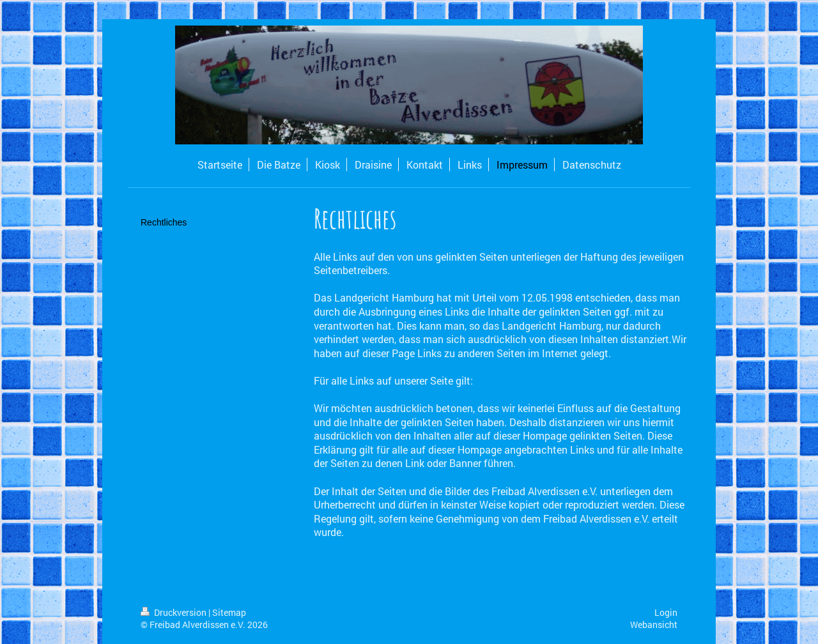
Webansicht (654, 625)
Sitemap (229, 612)
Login (666, 612)
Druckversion (174, 612)
